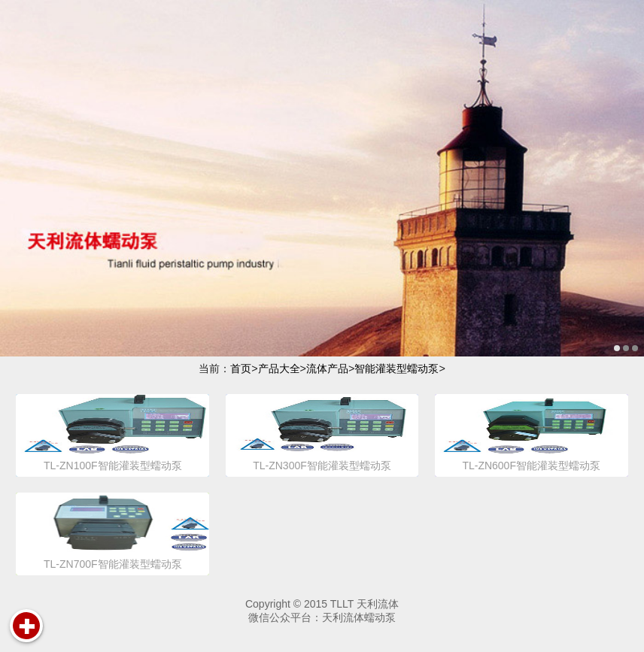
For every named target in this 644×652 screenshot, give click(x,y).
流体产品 (327, 368)
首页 (241, 368)
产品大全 (279, 368)
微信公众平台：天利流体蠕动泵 (322, 617)
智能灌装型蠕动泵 (396, 368)
